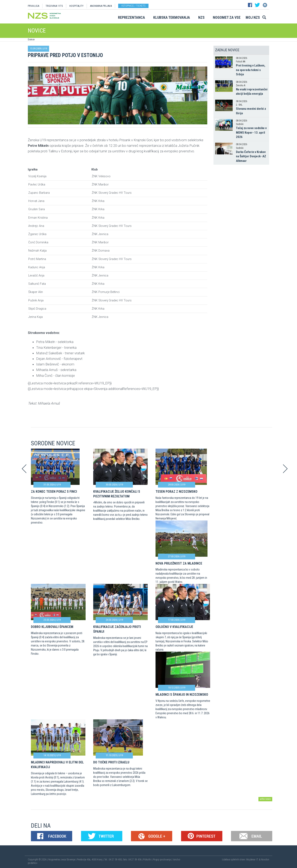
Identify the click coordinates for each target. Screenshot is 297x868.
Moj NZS (253, 17)
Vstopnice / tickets (133, 6)
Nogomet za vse (227, 17)
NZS (201, 17)
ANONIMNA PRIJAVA (101, 6)
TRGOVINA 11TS (54, 6)
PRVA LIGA (34, 6)
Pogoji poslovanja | (163, 860)
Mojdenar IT (252, 860)
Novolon (265, 860)
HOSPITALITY (76, 6)
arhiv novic (265, 799)
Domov (31, 40)
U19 (45, 48)
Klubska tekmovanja (172, 17)
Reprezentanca (131, 17)
